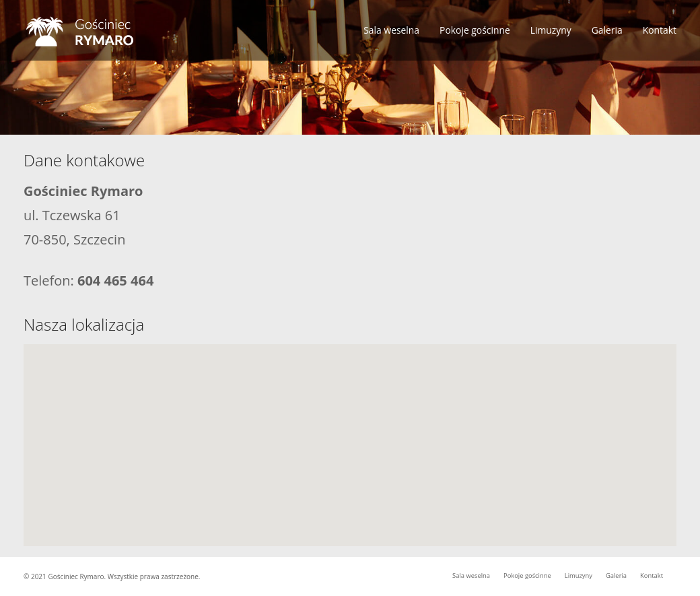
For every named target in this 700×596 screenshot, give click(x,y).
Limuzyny (551, 30)
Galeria (607, 30)
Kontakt (660, 30)
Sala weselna (391, 30)
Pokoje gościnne (475, 30)
